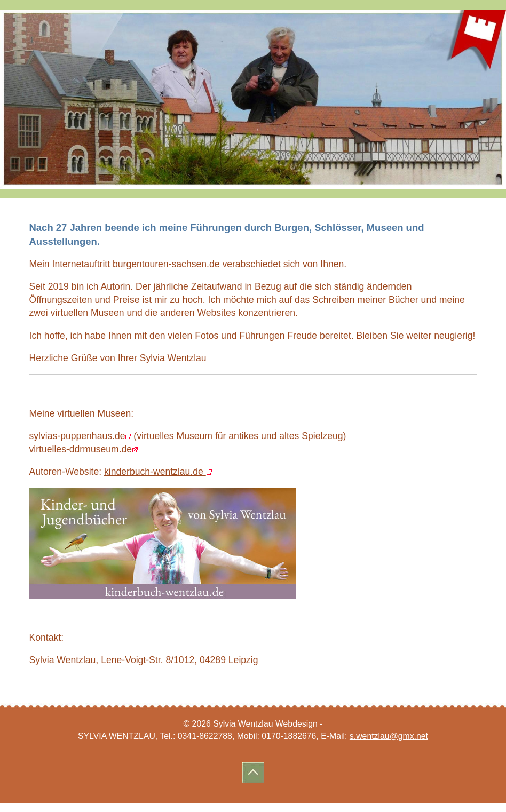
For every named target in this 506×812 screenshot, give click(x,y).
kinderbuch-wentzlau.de (155, 472)
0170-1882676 (289, 736)
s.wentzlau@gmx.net (389, 736)
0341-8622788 (205, 736)
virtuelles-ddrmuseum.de (81, 449)
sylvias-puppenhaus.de (77, 436)
